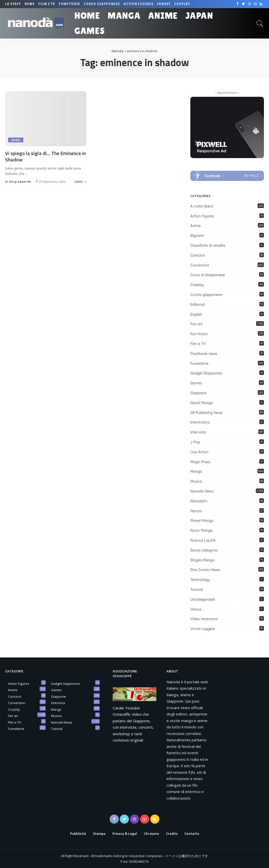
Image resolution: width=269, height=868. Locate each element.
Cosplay (197, 285)
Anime (16, 140)
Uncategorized (203, 599)
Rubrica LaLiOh (203, 540)
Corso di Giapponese (208, 275)
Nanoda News (202, 491)
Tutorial (197, 590)
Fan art (196, 324)
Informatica (200, 422)
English (196, 314)
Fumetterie (199, 364)
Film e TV (198, 344)
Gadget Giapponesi (206, 373)
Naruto (196, 511)
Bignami (197, 236)
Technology (200, 580)
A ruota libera (202, 206)
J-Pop (195, 442)
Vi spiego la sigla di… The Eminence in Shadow (45, 156)
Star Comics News (205, 570)
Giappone (198, 393)
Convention (200, 265)
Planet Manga (202, 521)
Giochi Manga (202, 403)
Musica (196, 481)
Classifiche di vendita (208, 246)
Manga (196, 471)
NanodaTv (199, 501)
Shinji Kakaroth (20, 182)
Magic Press (200, 462)
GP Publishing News (206, 413)
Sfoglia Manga (202, 560)
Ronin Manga (201, 531)
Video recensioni (204, 619)
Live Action (199, 452)
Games (196, 383)
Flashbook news (204, 354)
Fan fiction (199, 334)
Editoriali (198, 305)
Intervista (198, 432)
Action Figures (202, 216)
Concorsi (198, 255)
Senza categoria (204, 550)
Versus (196, 609)
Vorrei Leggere (203, 629)
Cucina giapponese (206, 295)
